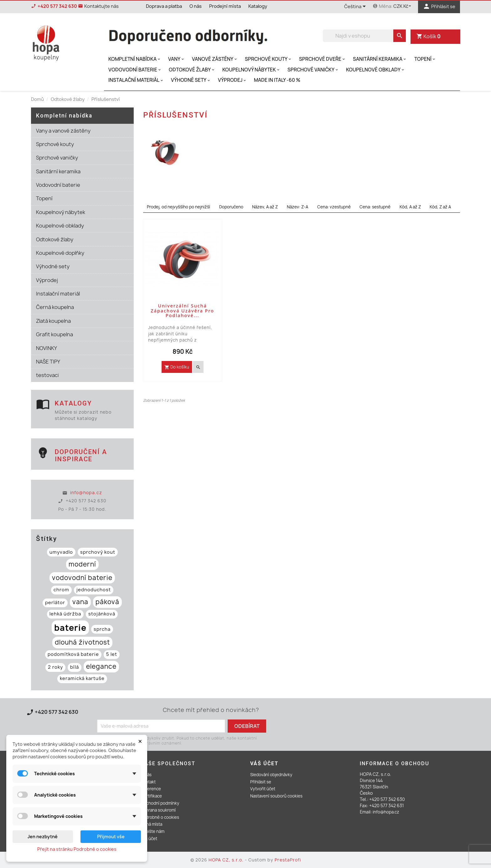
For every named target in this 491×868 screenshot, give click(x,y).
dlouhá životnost (82, 642)
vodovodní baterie (82, 578)
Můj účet (149, 839)
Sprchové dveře (323, 59)
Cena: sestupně (375, 207)
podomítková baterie (73, 654)
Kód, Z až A (440, 207)
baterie (70, 628)
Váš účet (264, 763)
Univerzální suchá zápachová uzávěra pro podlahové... (182, 311)
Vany (177, 59)
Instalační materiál (136, 80)
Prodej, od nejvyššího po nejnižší (178, 207)
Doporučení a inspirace (81, 455)
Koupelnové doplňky (60, 253)
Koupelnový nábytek (251, 70)
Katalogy (258, 6)
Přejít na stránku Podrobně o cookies (77, 849)
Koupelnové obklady (376, 70)
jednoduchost (94, 590)
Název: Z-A (297, 207)
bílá (75, 667)
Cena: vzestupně (334, 207)
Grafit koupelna (54, 334)
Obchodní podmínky (160, 803)
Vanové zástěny (215, 59)
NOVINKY (47, 348)
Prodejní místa (225, 6)
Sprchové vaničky (313, 70)
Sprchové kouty (269, 59)
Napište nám (152, 831)
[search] (400, 36)
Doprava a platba (164, 6)
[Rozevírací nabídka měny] (403, 6)
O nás (196, 6)
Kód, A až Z (410, 207)
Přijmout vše (111, 837)
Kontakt (148, 782)
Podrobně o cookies (160, 817)
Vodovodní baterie (135, 70)
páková (107, 602)
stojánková (102, 614)
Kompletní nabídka (135, 59)
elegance (101, 666)
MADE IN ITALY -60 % (277, 80)
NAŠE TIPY (48, 362)
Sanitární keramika (380, 59)
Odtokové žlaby (192, 70)
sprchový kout (98, 552)
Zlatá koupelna (53, 321)
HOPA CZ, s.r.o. (227, 860)
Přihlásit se (261, 782)
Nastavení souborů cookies (276, 796)
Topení (425, 59)
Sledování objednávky (271, 775)
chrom (61, 590)
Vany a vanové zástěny (63, 131)
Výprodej (233, 80)
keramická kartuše (82, 678)
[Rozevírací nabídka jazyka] (356, 7)
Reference (151, 789)
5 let (112, 654)
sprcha (102, 629)
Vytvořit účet (263, 789)
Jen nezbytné (43, 837)
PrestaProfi (288, 860)
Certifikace (151, 796)
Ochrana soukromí (158, 810)
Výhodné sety (191, 80)
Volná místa (151, 824)
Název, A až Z (265, 207)
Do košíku (177, 367)
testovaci (47, 375)
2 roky (55, 667)
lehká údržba (65, 614)
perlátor (55, 603)
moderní (82, 564)
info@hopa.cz (86, 493)
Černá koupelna (55, 307)
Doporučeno (231, 207)
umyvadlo (61, 552)
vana (80, 602)
